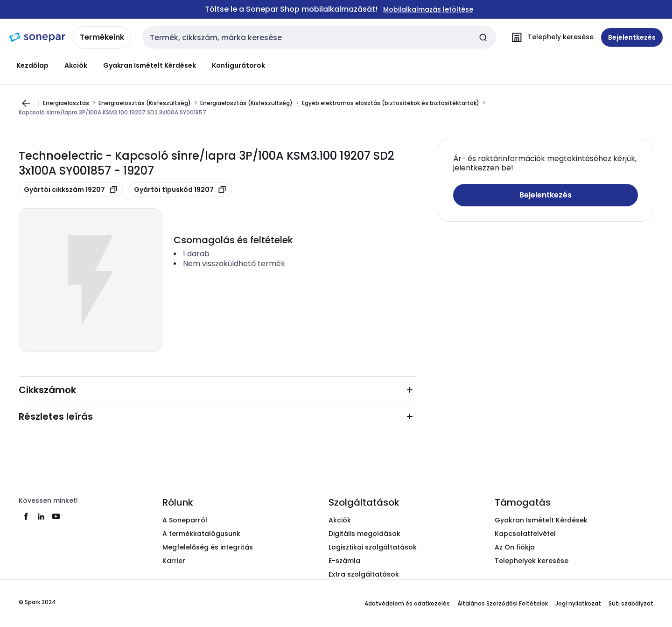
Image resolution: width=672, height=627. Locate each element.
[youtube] (56, 516)
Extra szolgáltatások (364, 574)
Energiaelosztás (66, 103)
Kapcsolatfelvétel (525, 534)
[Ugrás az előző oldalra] (26, 103)
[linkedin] (41, 516)
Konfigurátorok (238, 65)
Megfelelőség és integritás (208, 547)
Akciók (76, 65)
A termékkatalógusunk (201, 534)
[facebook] (26, 516)
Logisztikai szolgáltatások (373, 547)
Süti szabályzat (631, 603)
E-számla (344, 561)
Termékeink (102, 37)
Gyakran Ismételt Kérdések (150, 65)
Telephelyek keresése (532, 561)
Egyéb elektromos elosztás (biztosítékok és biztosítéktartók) (391, 103)
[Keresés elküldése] (483, 37)
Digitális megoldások (364, 534)
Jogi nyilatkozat (578, 603)
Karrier (174, 561)
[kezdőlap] (37, 37)
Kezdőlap (32, 65)
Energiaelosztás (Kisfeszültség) (145, 103)
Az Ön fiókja (515, 547)
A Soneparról (185, 520)
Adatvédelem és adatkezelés (407, 603)
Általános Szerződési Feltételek (503, 603)
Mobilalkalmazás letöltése (428, 9)
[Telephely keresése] (550, 37)
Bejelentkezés (546, 195)
